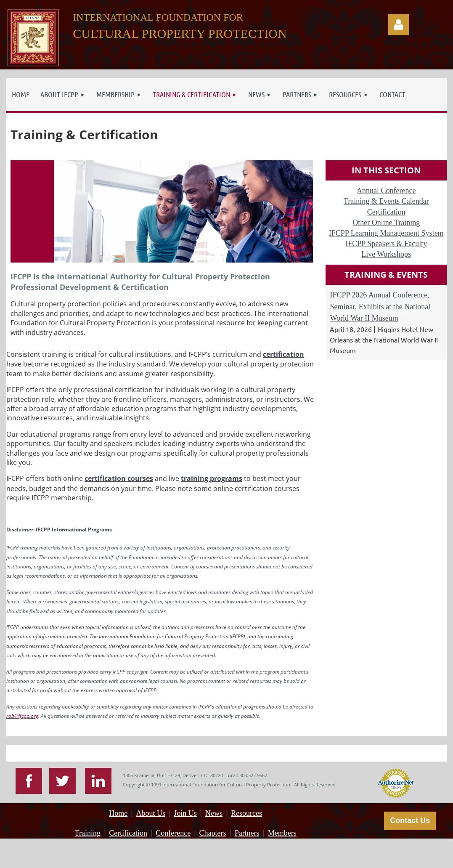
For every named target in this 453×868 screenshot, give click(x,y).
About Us (151, 813)
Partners (247, 833)
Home (118, 813)
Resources (246, 813)
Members (282, 833)
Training (88, 833)
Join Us (185, 813)
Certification (128, 833)
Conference (173, 833)
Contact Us (410, 820)
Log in (399, 25)
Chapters (212, 833)
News (214, 813)
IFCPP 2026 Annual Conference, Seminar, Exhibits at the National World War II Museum (380, 306)
